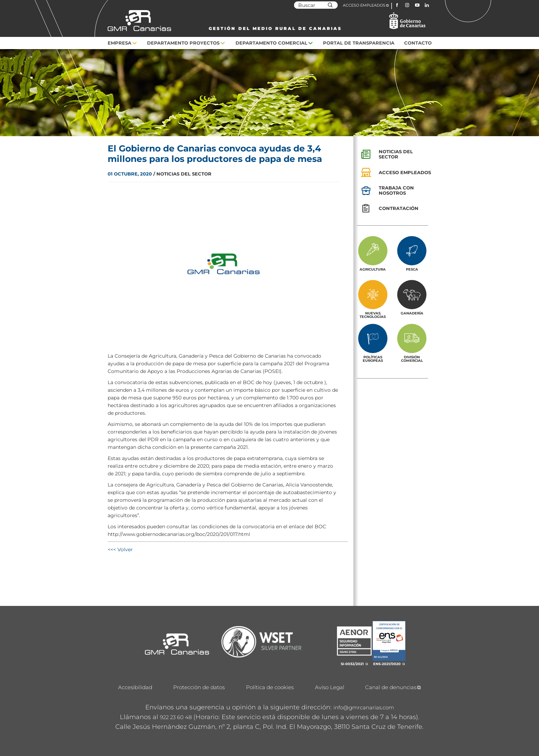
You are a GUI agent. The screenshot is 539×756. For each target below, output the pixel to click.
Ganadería (412, 313)
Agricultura (373, 269)
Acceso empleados (405, 172)
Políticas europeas (373, 359)
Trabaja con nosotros (396, 190)
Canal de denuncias (391, 687)
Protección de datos (199, 687)
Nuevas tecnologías (373, 315)
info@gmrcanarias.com (364, 707)
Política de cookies (270, 687)
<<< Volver (120, 550)
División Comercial (412, 359)
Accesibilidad (135, 687)
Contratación (399, 208)
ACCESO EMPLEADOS (364, 5)
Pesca (412, 269)
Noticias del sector (396, 154)
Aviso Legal (330, 687)
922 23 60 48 (176, 717)
